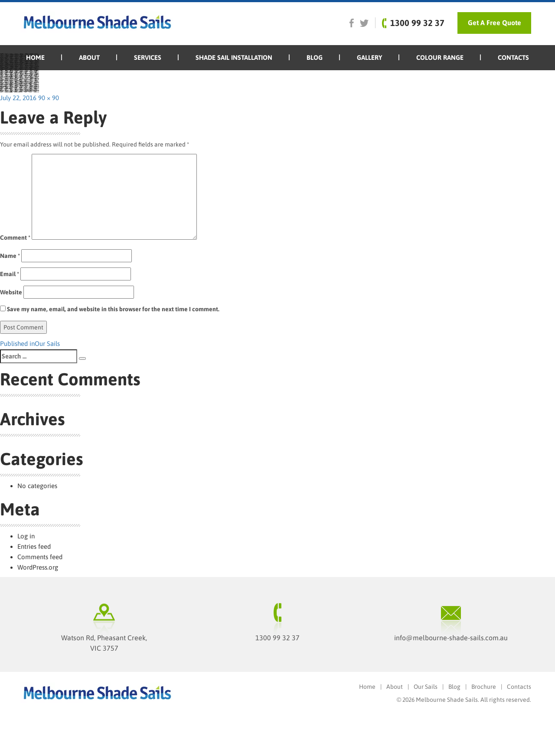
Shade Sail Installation (234, 57)
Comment (15, 238)
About (89, 57)
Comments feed (40, 557)
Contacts (513, 57)
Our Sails (426, 687)
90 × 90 (49, 98)
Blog (315, 57)
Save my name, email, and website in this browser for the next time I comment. (113, 309)
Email (10, 274)
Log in (26, 536)
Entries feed (34, 546)
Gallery (369, 57)
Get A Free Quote (495, 23)
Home (35, 57)
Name (10, 256)
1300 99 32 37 (277, 638)
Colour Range (440, 57)
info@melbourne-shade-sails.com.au (451, 638)
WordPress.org (38, 567)
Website (11, 292)
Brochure (484, 687)
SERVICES (148, 57)
